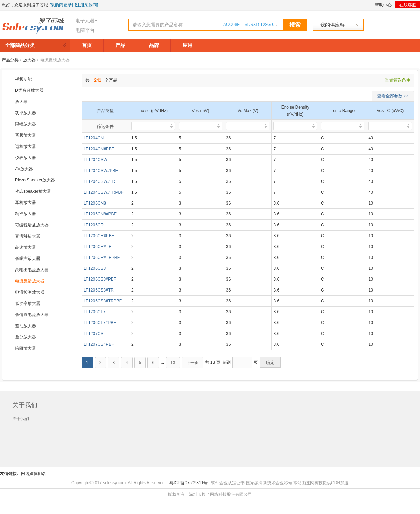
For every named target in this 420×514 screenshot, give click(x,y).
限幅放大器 (26, 124)
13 (173, 363)
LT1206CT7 (94, 312)
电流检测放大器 (30, 292)
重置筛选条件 (398, 80)
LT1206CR (94, 225)
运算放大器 (26, 146)
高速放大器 (26, 247)
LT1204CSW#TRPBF (104, 192)
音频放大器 (26, 135)
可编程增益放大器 (32, 225)
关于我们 (21, 419)
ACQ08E (232, 25)
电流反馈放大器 (30, 281)
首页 (87, 45)
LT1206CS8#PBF (100, 279)
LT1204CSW (96, 160)
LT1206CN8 (95, 203)
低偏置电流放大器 (32, 315)
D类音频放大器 (29, 90)
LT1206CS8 (95, 268)
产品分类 (10, 60)
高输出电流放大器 (32, 270)
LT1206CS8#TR (99, 290)
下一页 (192, 363)
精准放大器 (26, 214)
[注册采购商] (87, 5)
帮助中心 (383, 5)
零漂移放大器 (28, 236)
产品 (120, 45)
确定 (270, 362)
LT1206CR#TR (98, 247)
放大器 (21, 102)
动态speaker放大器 (33, 191)
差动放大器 (26, 326)
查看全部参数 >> (393, 96)
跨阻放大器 (26, 348)
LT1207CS (93, 334)
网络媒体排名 (34, 474)
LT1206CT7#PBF (100, 323)
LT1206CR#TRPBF (102, 258)
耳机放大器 (26, 203)
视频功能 (23, 79)
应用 (188, 45)
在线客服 (408, 5)
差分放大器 (26, 337)
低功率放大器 (28, 303)
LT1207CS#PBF (99, 344)
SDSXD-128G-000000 (265, 25)
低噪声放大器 (28, 259)
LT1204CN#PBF (99, 149)
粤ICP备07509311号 (188, 483)
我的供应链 (332, 25)
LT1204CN (94, 138)
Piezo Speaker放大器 (35, 180)
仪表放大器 (26, 158)
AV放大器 (24, 169)
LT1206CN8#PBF (100, 214)
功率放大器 (26, 113)
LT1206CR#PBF (99, 236)
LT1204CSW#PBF (101, 171)
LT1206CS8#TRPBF (103, 301)
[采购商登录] (61, 5)
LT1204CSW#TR (99, 181)
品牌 (154, 45)
